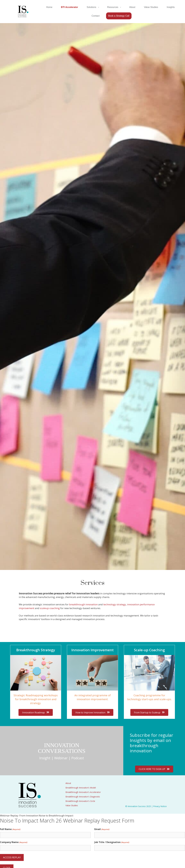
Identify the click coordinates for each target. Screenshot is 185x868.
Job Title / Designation (112, 842)
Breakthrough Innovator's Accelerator (83, 792)
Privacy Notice (160, 806)
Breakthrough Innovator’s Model (81, 788)
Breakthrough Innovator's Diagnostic (83, 797)
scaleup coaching (50, 608)
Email (102, 829)
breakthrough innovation (83, 604)
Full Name (10, 829)
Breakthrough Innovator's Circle (80, 801)
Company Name (14, 842)
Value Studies (72, 805)
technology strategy (115, 604)
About (68, 783)
